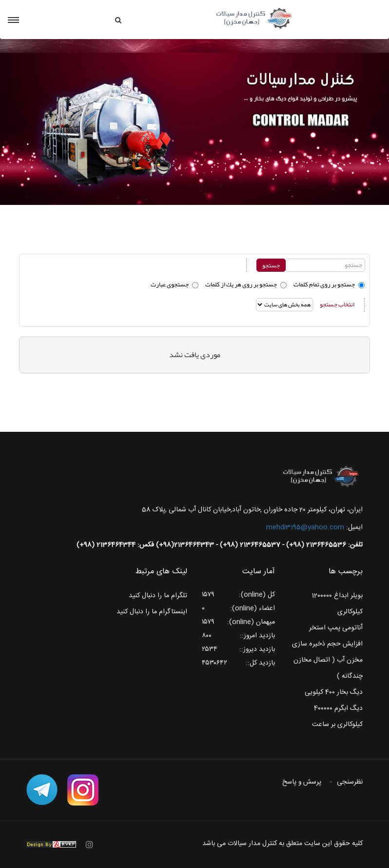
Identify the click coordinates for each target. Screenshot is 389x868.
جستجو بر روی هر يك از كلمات (241, 284)
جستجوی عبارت (170, 284)
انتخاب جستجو (337, 304)
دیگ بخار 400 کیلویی (334, 692)
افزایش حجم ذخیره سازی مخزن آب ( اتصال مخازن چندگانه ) (327, 660)
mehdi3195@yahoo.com (305, 527)
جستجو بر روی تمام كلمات (324, 284)
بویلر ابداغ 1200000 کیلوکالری (337, 604)
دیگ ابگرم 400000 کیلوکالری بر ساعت (337, 717)
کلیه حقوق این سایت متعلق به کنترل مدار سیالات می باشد (282, 844)
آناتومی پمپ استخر (336, 628)
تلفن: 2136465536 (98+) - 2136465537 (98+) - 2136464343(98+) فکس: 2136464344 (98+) (220, 545)
